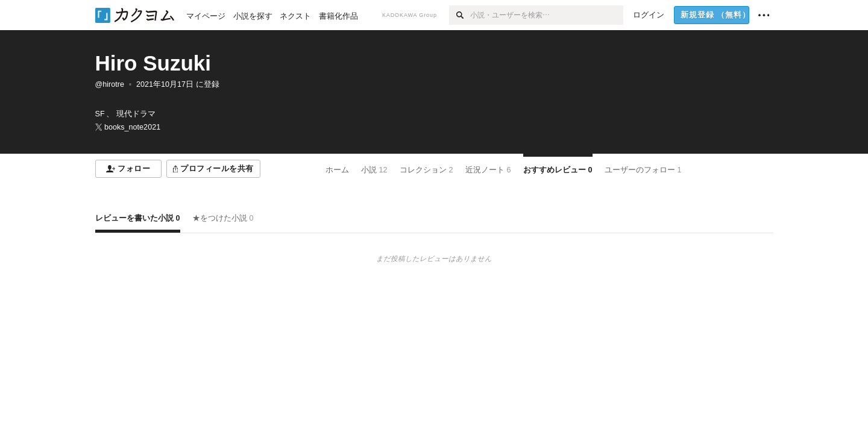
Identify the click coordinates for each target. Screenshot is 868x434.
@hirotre (110, 84)
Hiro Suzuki (153, 63)
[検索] (460, 15)
